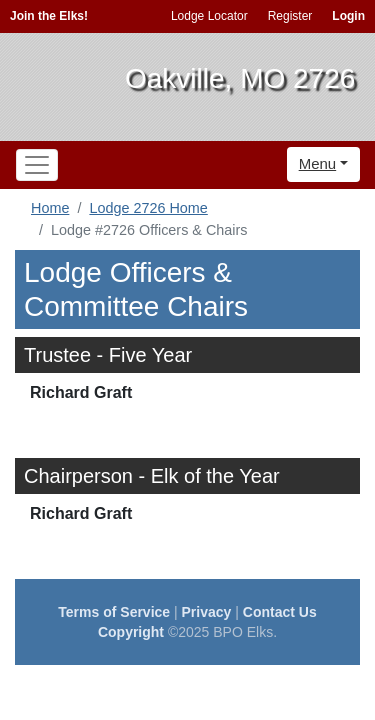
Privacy (207, 612)
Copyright (131, 632)
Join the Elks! (49, 16)
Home (50, 208)
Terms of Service (114, 612)
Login (348, 16)
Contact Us (280, 612)
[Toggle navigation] (37, 165)
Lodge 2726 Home (148, 208)
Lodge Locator (209, 16)
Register (290, 16)
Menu (318, 163)
